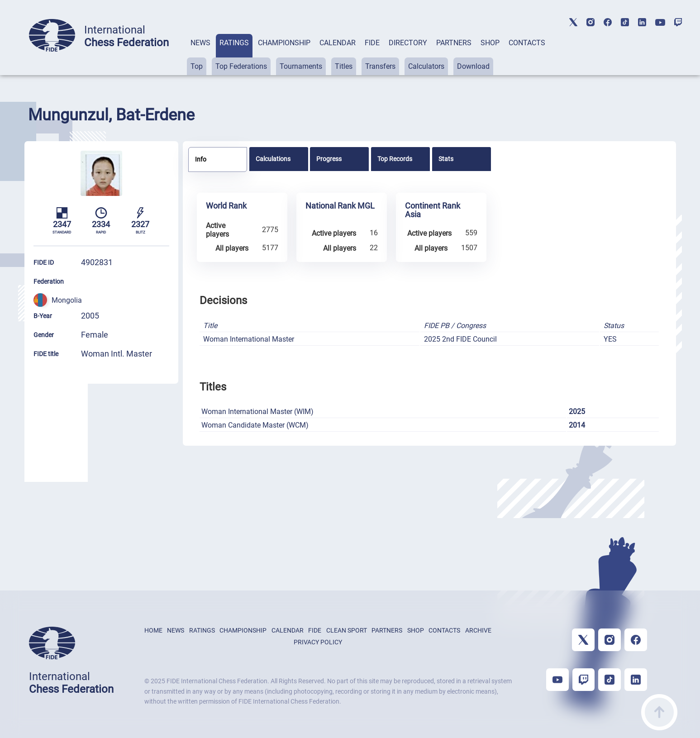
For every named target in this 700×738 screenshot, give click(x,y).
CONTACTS (527, 43)
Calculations (273, 159)
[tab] (200, 55)
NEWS (200, 43)
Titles (344, 66)
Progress (329, 159)
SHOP (490, 43)
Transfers (380, 66)
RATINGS (234, 43)
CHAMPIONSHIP (284, 43)
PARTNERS (454, 43)
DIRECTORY (408, 43)
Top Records (395, 159)
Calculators (426, 66)
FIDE (372, 43)
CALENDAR (338, 43)
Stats (446, 159)
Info (201, 159)
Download (473, 66)
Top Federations (241, 66)
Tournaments (301, 66)
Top (197, 66)
